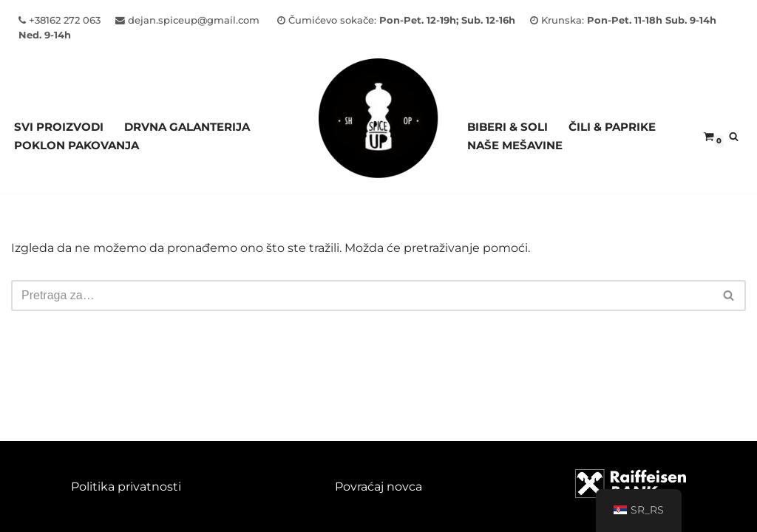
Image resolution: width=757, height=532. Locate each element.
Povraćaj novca (378, 487)
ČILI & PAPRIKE (612, 127)
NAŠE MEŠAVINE (515, 145)
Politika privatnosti (126, 487)
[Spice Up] (378, 136)
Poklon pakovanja (77, 145)
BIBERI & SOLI (508, 127)
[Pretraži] (734, 136)
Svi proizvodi (59, 127)
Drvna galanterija (187, 127)
